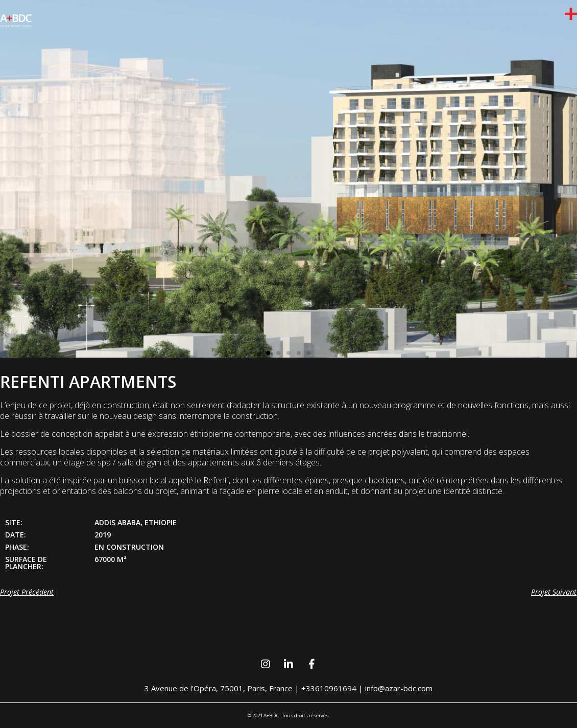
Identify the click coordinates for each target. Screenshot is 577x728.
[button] (268, 353)
